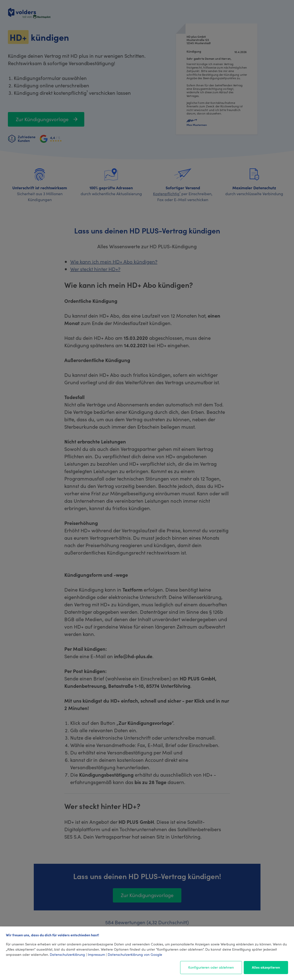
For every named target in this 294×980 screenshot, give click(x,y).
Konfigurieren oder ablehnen (211, 967)
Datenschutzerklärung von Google (135, 954)
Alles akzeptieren (266, 967)
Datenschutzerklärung (67, 954)
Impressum (96, 954)
